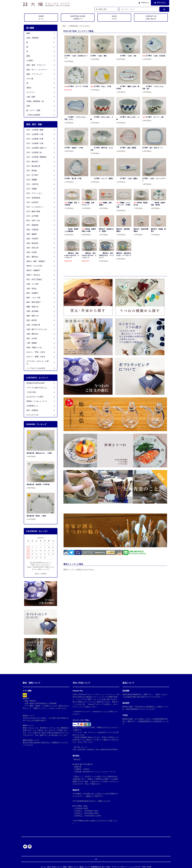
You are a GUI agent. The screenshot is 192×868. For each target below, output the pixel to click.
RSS (144, 867)
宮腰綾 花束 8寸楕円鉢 (72, 204)
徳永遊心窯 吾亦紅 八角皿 (36, 516)
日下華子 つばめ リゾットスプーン (154, 180)
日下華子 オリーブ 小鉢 (153, 117)
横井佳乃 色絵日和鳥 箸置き (141, 230)
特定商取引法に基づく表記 (100, 867)
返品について (84, 867)
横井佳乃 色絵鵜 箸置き (158, 230)
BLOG (114, 18)
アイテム (159, 3)
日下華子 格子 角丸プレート (153, 148)
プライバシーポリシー (120, 867)
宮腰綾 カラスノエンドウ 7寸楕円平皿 (123, 205)
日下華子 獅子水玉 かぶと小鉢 (102, 149)
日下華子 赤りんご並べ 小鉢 (102, 118)
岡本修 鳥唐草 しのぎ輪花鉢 (72, 230)
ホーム (43, 867)
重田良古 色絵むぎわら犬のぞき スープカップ (72, 255)
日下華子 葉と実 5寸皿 (73, 179)
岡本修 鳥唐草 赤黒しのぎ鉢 (89, 230)
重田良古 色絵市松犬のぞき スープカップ (124, 254)
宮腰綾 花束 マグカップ (89, 204)
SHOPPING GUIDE (78, 18)
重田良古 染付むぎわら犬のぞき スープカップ (89, 255)
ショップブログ (135, 867)
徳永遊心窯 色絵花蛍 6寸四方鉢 (38, 484)
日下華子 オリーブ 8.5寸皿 (76, 86)
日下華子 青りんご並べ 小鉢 (128, 118)
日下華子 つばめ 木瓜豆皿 (154, 56)
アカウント (145, 3)
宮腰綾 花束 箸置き (106, 204)
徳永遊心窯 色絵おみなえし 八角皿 (39, 453)
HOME (41, 18)
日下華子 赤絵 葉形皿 (126, 148)
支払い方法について (54, 867)
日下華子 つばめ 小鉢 (126, 56)
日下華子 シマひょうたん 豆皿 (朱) (154, 88)
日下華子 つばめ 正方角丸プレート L (76, 57)
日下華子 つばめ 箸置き (127, 179)
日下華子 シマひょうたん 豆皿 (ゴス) (76, 118)
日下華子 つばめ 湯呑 (98, 56)
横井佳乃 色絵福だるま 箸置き (106, 230)
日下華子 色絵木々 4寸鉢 (74, 148)
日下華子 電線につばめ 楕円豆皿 (128, 88)
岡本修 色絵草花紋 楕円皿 (158, 204)
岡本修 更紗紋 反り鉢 (141, 204)
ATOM (149, 867)
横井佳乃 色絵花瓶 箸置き (124, 230)
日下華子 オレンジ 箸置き (102, 179)
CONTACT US (151, 18)
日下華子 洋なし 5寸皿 (101, 86)
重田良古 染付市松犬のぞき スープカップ (106, 255)
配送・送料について (71, 867)
